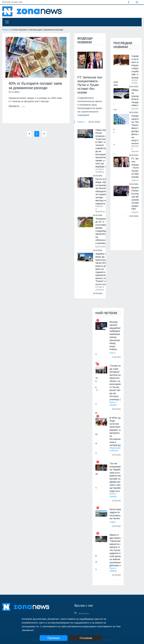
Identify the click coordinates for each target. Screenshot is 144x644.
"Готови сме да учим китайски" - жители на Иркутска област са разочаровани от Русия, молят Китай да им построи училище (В (117, 383)
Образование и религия (115, 449)
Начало (6, 30)
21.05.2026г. (118, 357)
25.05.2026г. (118, 575)
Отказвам (89, 638)
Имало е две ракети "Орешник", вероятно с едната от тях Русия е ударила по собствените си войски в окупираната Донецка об (116, 550)
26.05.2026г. (94, 122)
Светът (81, 122)
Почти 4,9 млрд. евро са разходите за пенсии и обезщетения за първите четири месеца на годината (103, 191)
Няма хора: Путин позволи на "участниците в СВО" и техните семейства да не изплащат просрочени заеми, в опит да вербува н (103, 148)
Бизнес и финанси (100, 209)
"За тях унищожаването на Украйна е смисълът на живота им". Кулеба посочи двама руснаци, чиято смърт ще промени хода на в (118, 477)
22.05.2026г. (118, 501)
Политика (137, 212)
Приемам (54, 638)
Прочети (17, 107)
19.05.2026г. (118, 409)
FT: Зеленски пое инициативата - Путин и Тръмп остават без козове (90, 85)
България (100, 247)
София (112, 522)
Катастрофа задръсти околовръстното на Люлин (118, 514)
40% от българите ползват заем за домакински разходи (33, 86)
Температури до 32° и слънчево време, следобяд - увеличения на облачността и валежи (103, 231)
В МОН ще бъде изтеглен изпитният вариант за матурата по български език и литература (116, 431)
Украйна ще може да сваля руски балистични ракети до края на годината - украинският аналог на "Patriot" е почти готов (102, 269)
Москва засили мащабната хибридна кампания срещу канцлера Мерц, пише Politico (116, 336)
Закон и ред (135, 82)
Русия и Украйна (100, 171)
